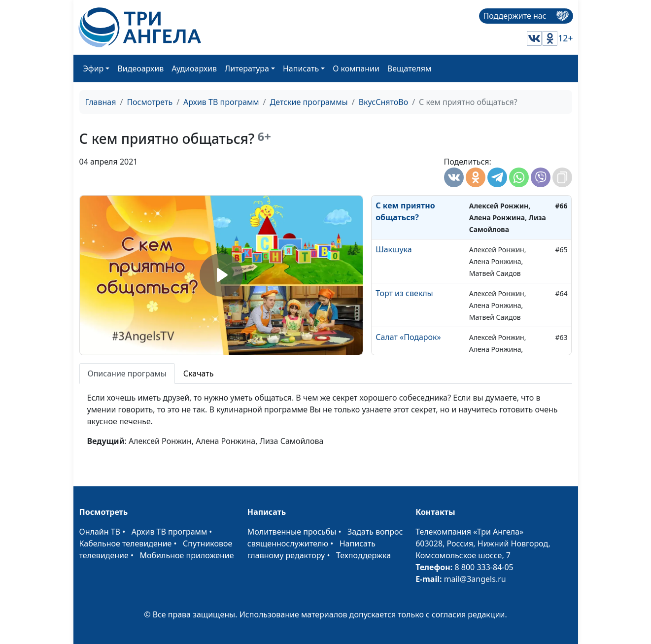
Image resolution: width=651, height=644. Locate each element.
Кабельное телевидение (126, 543)
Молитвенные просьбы (292, 532)
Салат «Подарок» (408, 337)
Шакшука (394, 249)
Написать (301, 68)
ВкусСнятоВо (383, 102)
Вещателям (409, 68)
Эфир (94, 68)
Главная (101, 102)
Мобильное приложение (187, 555)
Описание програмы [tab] (127, 373)
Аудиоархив (194, 68)
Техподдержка (363, 555)
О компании (356, 68)
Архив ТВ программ (221, 102)
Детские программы (309, 102)
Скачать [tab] (199, 373)
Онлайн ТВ (100, 532)
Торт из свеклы (404, 293)
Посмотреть (150, 102)
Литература (247, 68)
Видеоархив (140, 68)
